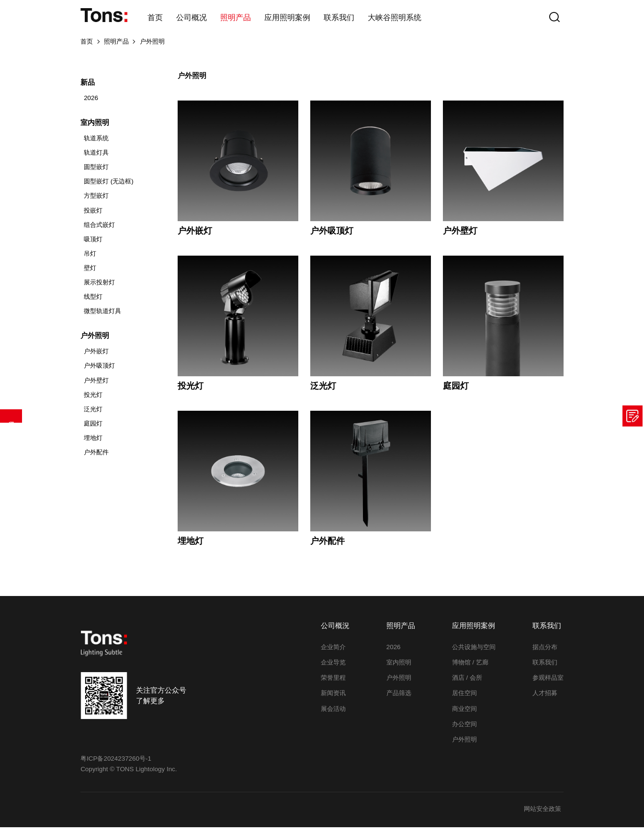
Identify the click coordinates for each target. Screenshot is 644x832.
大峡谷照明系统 (395, 17)
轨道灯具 (96, 157)
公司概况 (192, 17)
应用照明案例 (287, 17)
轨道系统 (96, 143)
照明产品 (236, 17)
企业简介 (333, 652)
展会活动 (333, 714)
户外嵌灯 (96, 356)
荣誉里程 (333, 682)
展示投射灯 (99, 287)
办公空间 (464, 729)
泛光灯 (93, 414)
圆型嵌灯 (96, 172)
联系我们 (339, 17)
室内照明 (399, 667)
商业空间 (464, 714)
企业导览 (333, 667)
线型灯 (93, 301)
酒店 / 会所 (467, 682)
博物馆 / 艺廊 (470, 667)
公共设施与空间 (474, 652)
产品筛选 (11, 416)
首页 (155, 17)
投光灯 (93, 399)
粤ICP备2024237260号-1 (116, 763)
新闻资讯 (333, 698)
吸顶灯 (93, 244)
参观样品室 (548, 682)
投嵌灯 (93, 215)
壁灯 (90, 273)
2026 (91, 103)
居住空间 (464, 698)
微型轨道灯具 (102, 316)
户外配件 (96, 457)
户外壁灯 (96, 385)
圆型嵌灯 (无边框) (109, 186)
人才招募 (545, 698)
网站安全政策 (542, 814)
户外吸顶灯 (99, 371)
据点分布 (545, 652)
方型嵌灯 (96, 201)
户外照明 (152, 46)
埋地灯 (93, 443)
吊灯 (90, 258)
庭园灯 (93, 428)
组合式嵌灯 (99, 230)
